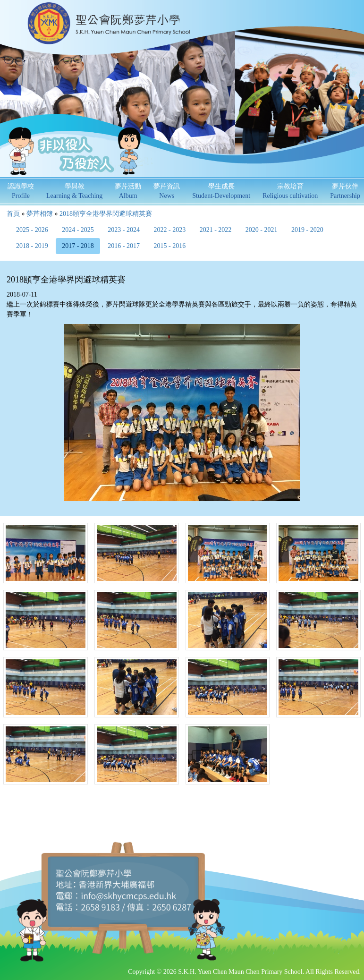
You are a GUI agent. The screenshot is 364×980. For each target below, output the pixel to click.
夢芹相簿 (40, 214)
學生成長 (221, 191)
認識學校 (21, 191)
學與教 (74, 191)
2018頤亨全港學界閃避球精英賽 (106, 214)
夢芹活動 (128, 191)
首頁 (13, 214)
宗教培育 (290, 191)
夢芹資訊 (167, 191)
